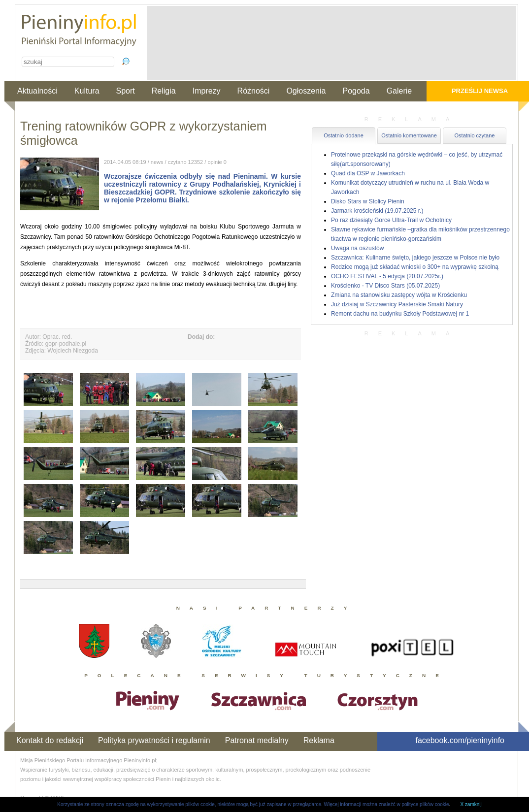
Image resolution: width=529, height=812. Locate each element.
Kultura (87, 91)
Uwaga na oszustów (357, 248)
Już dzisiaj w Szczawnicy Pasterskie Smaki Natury (397, 304)
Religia (164, 91)
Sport (126, 91)
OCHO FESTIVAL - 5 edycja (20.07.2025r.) (387, 276)
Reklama (319, 740)
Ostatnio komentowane (409, 135)
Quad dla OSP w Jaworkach (368, 173)
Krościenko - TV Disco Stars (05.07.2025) (385, 286)
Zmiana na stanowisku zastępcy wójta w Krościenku (399, 295)
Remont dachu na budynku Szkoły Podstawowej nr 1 (400, 314)
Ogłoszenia (306, 91)
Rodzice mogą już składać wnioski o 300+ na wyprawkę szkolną (415, 267)
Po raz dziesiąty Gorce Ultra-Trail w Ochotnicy (391, 220)
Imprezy (207, 91)
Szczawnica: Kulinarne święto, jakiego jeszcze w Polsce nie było (415, 258)
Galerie (399, 91)
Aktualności (37, 91)
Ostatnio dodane (344, 135)
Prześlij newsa (480, 91)
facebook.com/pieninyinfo (460, 740)
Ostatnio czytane (475, 135)
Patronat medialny (257, 740)
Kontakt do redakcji (50, 740)
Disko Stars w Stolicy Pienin (368, 201)
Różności (254, 91)
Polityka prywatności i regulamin (154, 740)
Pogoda (356, 91)
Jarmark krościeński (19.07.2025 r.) (377, 211)
